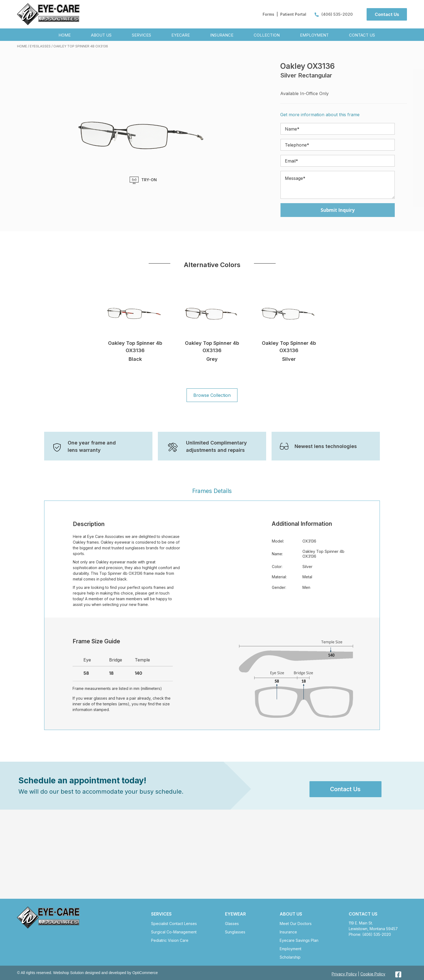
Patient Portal (293, 14)
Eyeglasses (40, 46)
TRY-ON (143, 180)
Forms (268, 14)
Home (22, 46)
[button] (387, 14)
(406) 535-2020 (334, 14)
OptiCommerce (145, 973)
